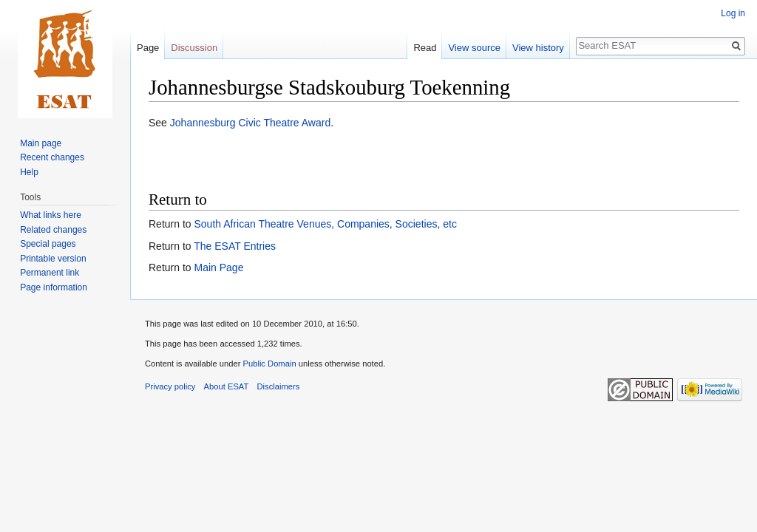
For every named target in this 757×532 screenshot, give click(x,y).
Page (148, 48)
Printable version (53, 259)
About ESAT (227, 386)
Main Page (218, 267)
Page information (54, 287)
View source (474, 48)
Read (425, 48)
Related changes (53, 230)
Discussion (194, 48)
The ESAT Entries (235, 246)
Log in (733, 13)
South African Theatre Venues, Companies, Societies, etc (325, 224)
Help (29, 172)
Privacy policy (170, 386)
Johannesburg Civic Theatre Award (250, 123)
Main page (41, 143)
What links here (51, 215)
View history (538, 48)
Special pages (48, 244)
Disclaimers (279, 386)
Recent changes (52, 157)
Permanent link (50, 273)
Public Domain (269, 364)
